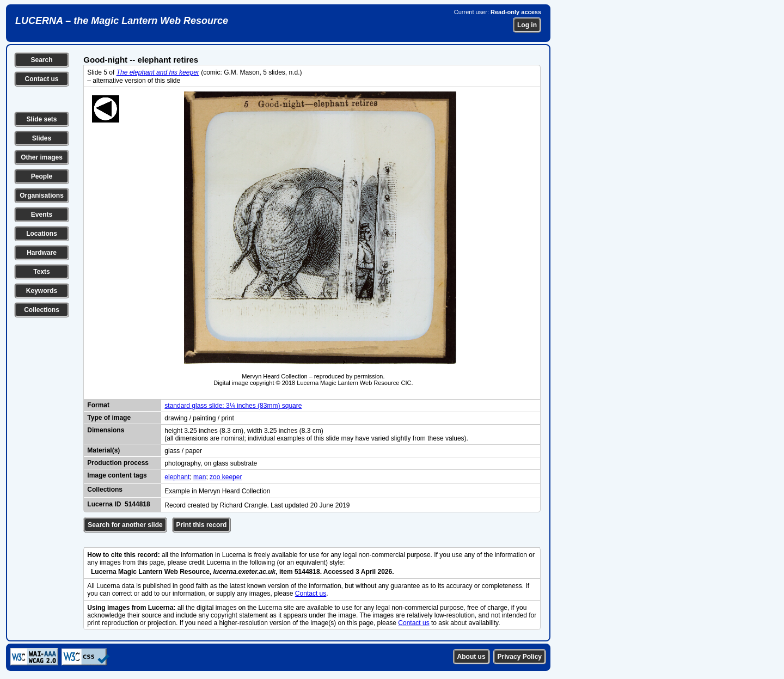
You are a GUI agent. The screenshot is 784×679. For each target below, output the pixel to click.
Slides (42, 138)
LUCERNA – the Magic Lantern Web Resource (122, 21)
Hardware (42, 253)
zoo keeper (226, 477)
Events (42, 215)
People (42, 176)
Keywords (42, 291)
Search (41, 60)
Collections (42, 310)
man (200, 477)
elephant (177, 477)
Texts (41, 272)
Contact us (41, 79)
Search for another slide (125, 525)
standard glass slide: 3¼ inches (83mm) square (233, 406)
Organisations (42, 195)
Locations (42, 234)
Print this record (202, 525)
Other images (42, 157)
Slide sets (41, 119)
